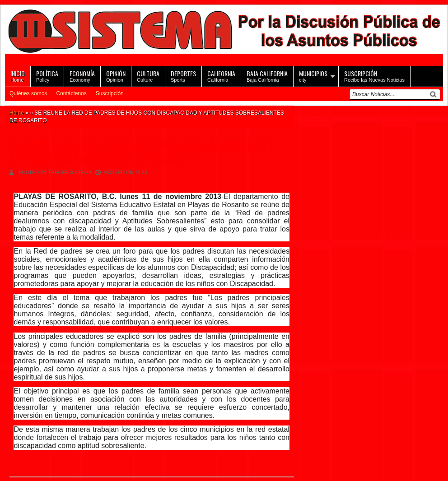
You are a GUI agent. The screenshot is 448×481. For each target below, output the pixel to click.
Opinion (116, 76)
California (221, 76)
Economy (82, 76)
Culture (148, 76)
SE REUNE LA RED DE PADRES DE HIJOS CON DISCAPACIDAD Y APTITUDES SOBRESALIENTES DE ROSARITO (142, 152)
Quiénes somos (28, 93)
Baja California (267, 76)
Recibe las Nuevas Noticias (374, 76)
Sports (183, 76)
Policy (47, 76)
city (313, 76)
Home (18, 76)
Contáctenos (71, 93)
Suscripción (110, 93)
